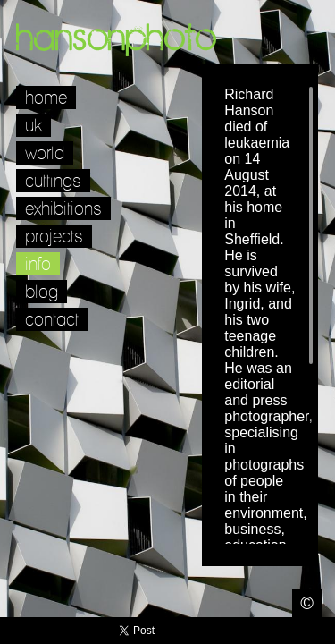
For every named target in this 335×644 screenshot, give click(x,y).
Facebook (270, 631)
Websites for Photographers (322, 631)
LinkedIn (296, 631)
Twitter (244, 631)
